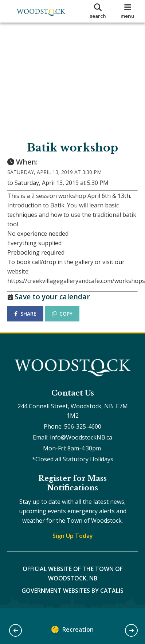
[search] (98, 11)
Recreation (72, 631)
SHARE (25, 314)
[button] (15, 630)
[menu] (128, 11)
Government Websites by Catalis (72, 591)
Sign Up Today (73, 536)
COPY (62, 314)
